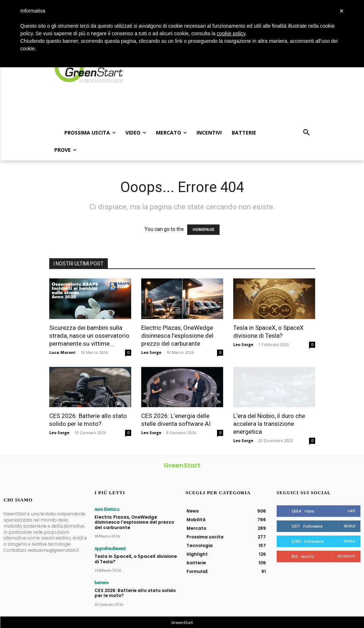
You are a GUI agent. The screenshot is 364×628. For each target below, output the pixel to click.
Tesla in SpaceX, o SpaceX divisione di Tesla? (136, 558)
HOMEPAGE (203, 230)
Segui (349, 526)
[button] (307, 133)
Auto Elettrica (106, 509)
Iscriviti (346, 556)
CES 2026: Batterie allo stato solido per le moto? (135, 592)
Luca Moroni (62, 352)
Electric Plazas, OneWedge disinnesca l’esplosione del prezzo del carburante (177, 336)
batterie (101, 582)
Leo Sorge (151, 352)
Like (352, 511)
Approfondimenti (109, 548)
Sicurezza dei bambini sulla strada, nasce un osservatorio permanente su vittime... (89, 336)
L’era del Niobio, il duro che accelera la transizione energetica (269, 424)
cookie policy (231, 33)
